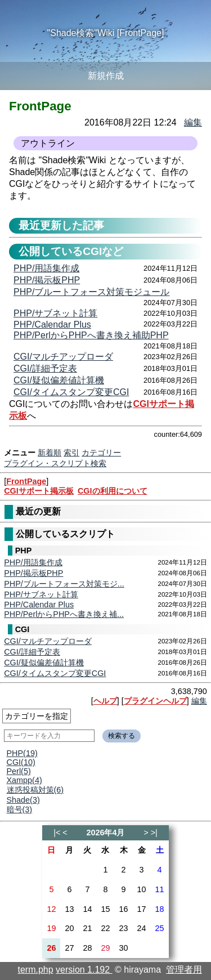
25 (160, 928)
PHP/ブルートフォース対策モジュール (91, 292)
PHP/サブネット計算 (41, 594)
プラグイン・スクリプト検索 (55, 463)
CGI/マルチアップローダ (48, 641)
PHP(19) (22, 753)
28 (87, 948)
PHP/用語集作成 (33, 562)
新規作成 (106, 76)
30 (124, 948)
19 (51, 928)
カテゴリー (101, 453)
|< (57, 833)
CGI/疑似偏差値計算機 (44, 663)
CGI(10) (21, 762)
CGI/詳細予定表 (32, 652)
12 (51, 909)
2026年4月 (105, 833)
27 (69, 948)
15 (105, 909)
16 (124, 909)
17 (142, 909)
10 (142, 889)
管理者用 (184, 970)
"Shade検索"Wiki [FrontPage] (106, 33)
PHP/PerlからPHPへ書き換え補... (64, 614)
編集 (199, 701)
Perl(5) (19, 771)
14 (87, 909)
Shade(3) (23, 800)
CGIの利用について (113, 491)
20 (69, 928)
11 (160, 889)
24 (142, 928)
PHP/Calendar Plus (39, 605)
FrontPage (26, 481)
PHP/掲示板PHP (33, 573)
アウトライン (48, 143)
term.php (36, 970)
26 (51, 948)
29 (105, 948)
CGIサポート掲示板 (39, 491)
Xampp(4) (24, 780)
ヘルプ (105, 701)
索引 (71, 453)
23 (124, 928)
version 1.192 (84, 970)
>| (154, 833)
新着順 (50, 453)
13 (69, 909)
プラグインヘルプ (155, 701)
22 (105, 928)
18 (160, 909)
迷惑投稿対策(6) (35, 790)
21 (87, 928)
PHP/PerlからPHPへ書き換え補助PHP (91, 335)
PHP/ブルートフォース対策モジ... (64, 584)
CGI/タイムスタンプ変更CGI (55, 673)
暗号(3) (20, 809)
